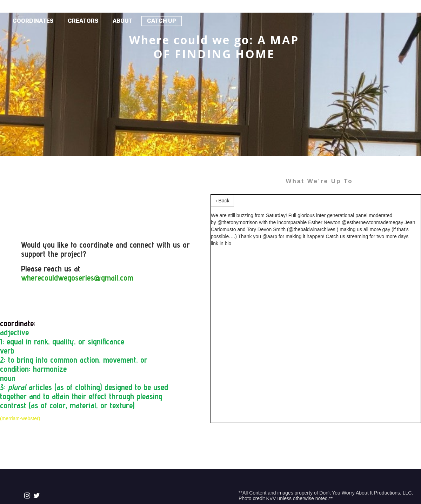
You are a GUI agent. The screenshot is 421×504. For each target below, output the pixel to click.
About (123, 21)
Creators (83, 21)
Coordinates (33, 21)
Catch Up (162, 21)
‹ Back (222, 201)
